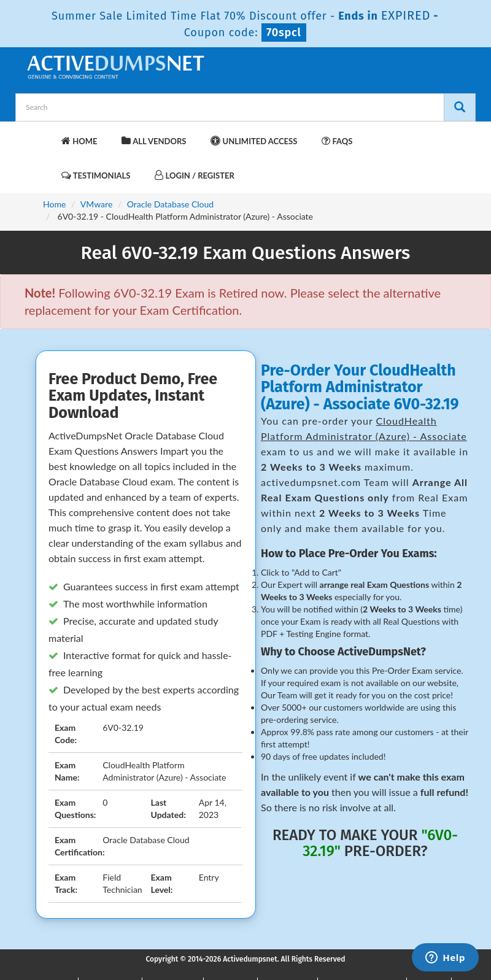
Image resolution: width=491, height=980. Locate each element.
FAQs (337, 141)
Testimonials (96, 175)
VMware (96, 204)
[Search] (460, 107)
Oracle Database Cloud (170, 204)
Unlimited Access (254, 141)
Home (79, 141)
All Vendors (154, 141)
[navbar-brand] (40, 135)
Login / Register (194, 175)
